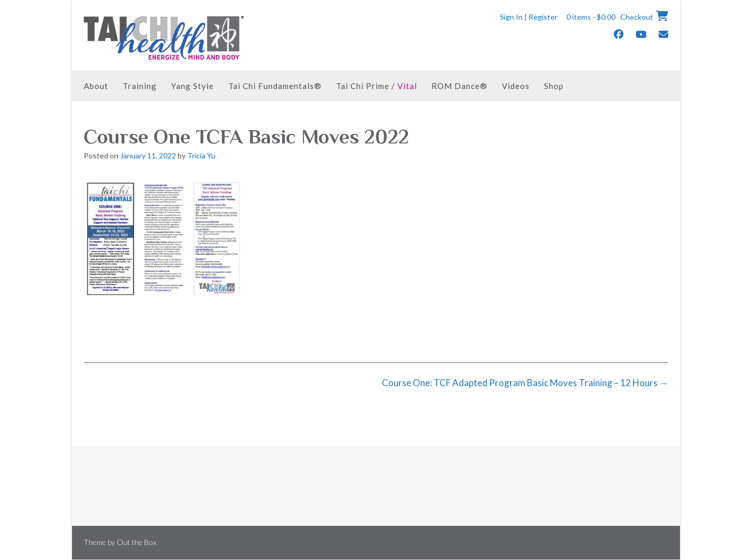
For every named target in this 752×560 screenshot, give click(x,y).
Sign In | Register (529, 17)
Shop (554, 86)
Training (140, 86)
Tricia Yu (201, 155)
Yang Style (193, 86)
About (96, 86)
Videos (516, 86)
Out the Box (137, 542)
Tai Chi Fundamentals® (275, 86)
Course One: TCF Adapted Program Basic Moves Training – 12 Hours (525, 383)
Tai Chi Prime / (377, 86)
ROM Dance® (459, 86)
